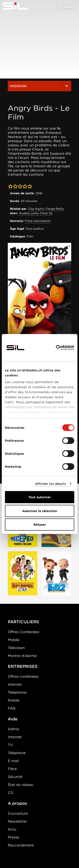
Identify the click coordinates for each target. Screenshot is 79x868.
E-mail (13, 761)
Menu (69, 7)
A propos (17, 803)
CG (11, 793)
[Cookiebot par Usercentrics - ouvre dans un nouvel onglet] (56, 348)
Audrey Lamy (29, 213)
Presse (13, 837)
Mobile (14, 640)
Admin (13, 729)
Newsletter (17, 821)
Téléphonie (17, 692)
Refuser (40, 525)
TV (10, 745)
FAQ (12, 708)
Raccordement (21, 845)
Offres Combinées (23, 632)
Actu (12, 829)
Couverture (18, 813)
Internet (15, 684)
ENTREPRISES (23, 666)
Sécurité (15, 777)
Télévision (16, 648)
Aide (13, 719)
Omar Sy (46, 213)
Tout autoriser (40, 497)
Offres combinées (23, 676)
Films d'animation (38, 221)
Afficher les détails (51, 484)
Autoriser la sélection (40, 511)
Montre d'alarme (22, 656)
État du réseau (21, 785)
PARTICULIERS (23, 622)
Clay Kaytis (36, 209)
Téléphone (17, 753)
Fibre (12, 769)
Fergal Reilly (55, 209)
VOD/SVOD (39, 86)
